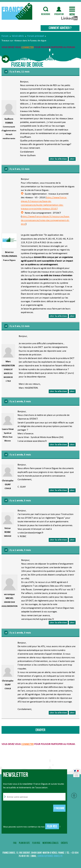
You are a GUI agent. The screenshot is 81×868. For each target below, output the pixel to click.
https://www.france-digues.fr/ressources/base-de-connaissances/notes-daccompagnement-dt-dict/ (45, 220)
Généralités (18, 36)
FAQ (15, 843)
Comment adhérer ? (60, 28)
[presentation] (32, 809)
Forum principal (35, 36)
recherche (46, 9)
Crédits (64, 843)
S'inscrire (59, 808)
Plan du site (24, 843)
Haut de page (74, 796)
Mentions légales (50, 843)
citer (72, 159)
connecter (27, 47)
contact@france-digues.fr (50, 856)
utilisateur (59, 9)
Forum (5, 36)
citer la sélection (58, 159)
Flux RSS (52, 826)
